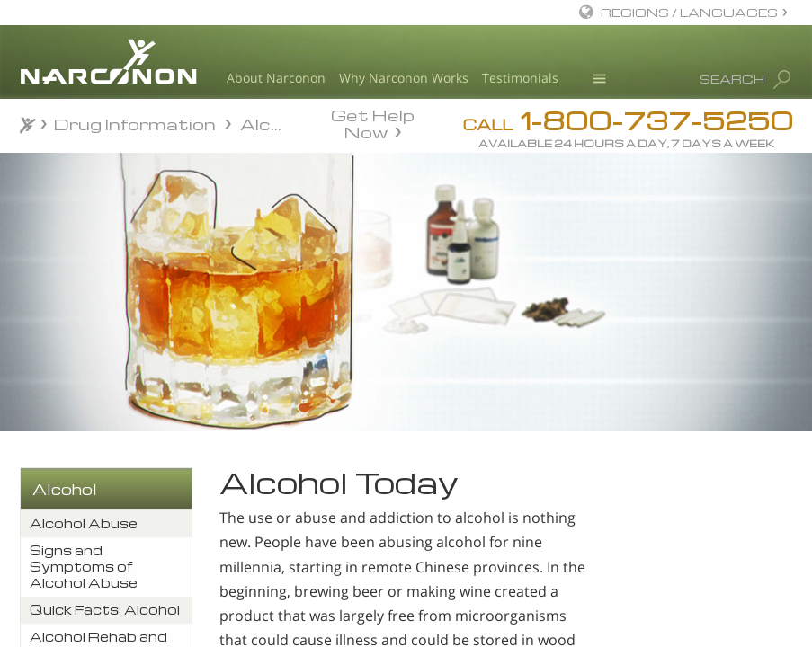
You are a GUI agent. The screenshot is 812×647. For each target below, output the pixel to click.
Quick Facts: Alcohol (105, 610)
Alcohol (65, 489)
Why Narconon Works (404, 78)
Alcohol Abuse (84, 523)
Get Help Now (373, 122)
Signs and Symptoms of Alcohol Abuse (84, 567)
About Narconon (276, 78)
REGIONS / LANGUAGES (689, 12)
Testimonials (520, 78)
